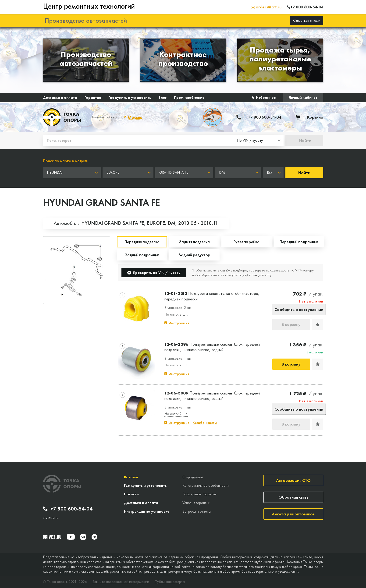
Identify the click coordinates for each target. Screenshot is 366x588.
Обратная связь (293, 497)
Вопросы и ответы (197, 511)
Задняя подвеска (194, 242)
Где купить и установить (130, 97)
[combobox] (258, 141)
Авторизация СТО (293, 480)
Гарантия (93, 97)
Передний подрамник (299, 242)
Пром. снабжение (189, 97)
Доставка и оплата (60, 97)
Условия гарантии (196, 503)
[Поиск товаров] (138, 141)
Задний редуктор (194, 255)
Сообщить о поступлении (299, 309)
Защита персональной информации (121, 582)
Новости (131, 494)
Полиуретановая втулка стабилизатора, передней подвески (212, 296)
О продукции (193, 477)
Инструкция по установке (147, 511)
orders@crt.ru (266, 7)
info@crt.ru (51, 518)
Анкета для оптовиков (293, 514)
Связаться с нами (307, 20)
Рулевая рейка (247, 242)
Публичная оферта (170, 582)
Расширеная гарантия (199, 494)
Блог (163, 97)
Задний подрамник (142, 255)
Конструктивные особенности (206, 485)
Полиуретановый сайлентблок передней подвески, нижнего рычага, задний (212, 347)
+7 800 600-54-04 (68, 509)
